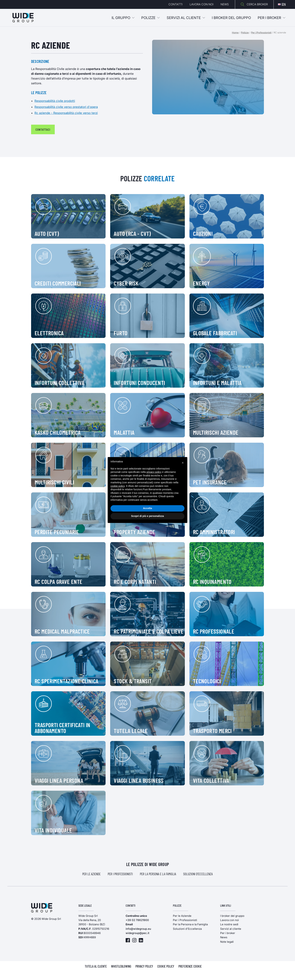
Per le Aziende (91, 874)
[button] (183, 463)
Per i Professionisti (261, 32)
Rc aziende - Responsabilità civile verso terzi (66, 113)
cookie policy (118, 486)
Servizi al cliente (186, 18)
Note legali (227, 942)
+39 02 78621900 (137, 920)
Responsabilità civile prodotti (55, 101)
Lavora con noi (202, 4)
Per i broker (272, 18)
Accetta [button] (148, 508)
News (225, 4)
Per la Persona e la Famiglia (158, 874)
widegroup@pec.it (137, 933)
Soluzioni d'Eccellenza (198, 874)
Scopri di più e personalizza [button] (147, 516)
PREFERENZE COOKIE (190, 966)
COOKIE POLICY (166, 966)
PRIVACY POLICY (144, 966)
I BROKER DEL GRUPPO (231, 18)
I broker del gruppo (232, 916)
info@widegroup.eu (138, 929)
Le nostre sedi (229, 924)
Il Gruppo (123, 18)
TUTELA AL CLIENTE (96, 966)
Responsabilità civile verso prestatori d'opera (66, 107)
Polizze (151, 18)
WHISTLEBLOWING (121, 966)
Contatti (175, 4)
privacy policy (154, 472)
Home (235, 32)
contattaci (43, 129)
